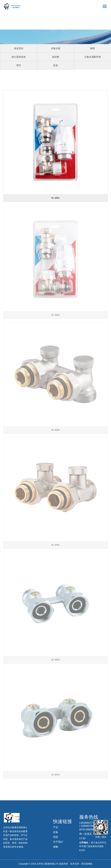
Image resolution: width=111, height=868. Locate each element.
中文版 (102, 15)
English (101, 21)
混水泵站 (19, 48)
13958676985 (88, 826)
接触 (56, 847)
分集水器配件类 (93, 57)
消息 (56, 837)
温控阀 (55, 57)
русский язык (99, 27)
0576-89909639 (88, 830)
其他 (55, 65)
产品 (56, 827)
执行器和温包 (19, 57)
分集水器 (56, 48)
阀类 (93, 48)
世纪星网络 (87, 864)
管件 (19, 65)
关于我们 (58, 842)
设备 (56, 832)
